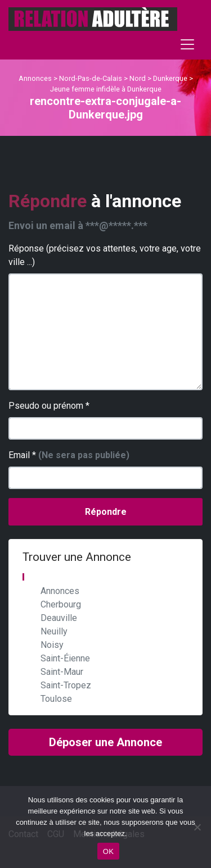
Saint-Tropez (66, 685)
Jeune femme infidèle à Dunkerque (106, 89)
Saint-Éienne (65, 658)
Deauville (59, 618)
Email (69, 455)
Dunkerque (170, 78)
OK (108, 851)
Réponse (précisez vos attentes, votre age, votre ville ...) (105, 255)
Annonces (35, 78)
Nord (138, 78)
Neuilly (54, 631)
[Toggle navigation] (187, 44)
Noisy (52, 645)
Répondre (106, 512)
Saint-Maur (62, 672)
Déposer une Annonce (105, 742)
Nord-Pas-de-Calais (91, 78)
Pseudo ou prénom (49, 406)
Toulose (56, 699)
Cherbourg (61, 604)
